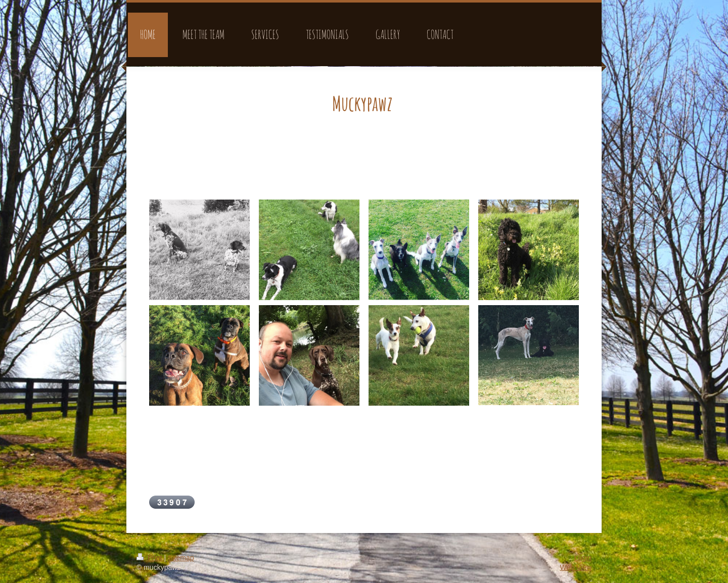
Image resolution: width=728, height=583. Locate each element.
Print (150, 558)
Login (583, 558)
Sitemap (181, 558)
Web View (576, 567)
